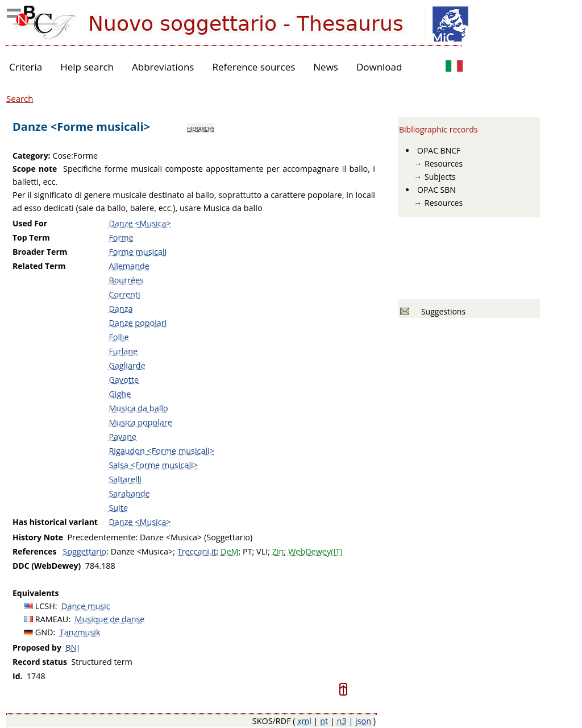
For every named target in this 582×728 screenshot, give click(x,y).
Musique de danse (110, 619)
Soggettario (85, 551)
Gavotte (124, 380)
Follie (119, 337)
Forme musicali (138, 252)
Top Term (31, 237)
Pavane (122, 437)
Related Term (39, 266)
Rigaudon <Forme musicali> (161, 451)
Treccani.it (197, 551)
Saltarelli (125, 479)
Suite (118, 508)
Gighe (120, 394)
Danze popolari (138, 323)
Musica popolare (140, 422)
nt (324, 721)
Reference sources (253, 67)
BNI (72, 648)
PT (248, 551)
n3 (342, 721)
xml (304, 721)
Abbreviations (163, 67)
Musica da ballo (138, 408)
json (363, 721)
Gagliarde (127, 365)
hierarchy (201, 128)
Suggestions (441, 311)
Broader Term (40, 252)
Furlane (123, 351)
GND (44, 632)
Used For (30, 223)
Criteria (26, 67)
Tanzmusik (80, 632)
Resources (444, 164)
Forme (121, 237)
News (326, 67)
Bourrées (126, 280)
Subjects (440, 177)
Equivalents (36, 593)
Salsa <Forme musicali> (153, 465)
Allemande (129, 266)
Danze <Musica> (140, 223)
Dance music (86, 606)
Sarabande (129, 493)
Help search (87, 67)
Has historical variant (55, 522)
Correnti (124, 294)
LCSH (45, 606)
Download (379, 67)
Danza (120, 309)
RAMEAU (52, 619)
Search (20, 98)
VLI (262, 551)
